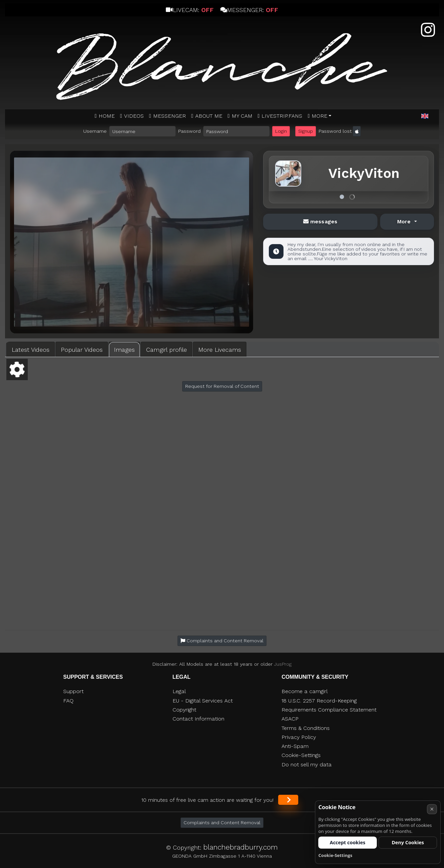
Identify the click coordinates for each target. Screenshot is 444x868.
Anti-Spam (295, 746)
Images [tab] (124, 350)
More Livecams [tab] (220, 350)
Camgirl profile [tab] (166, 350)
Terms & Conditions (306, 728)
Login (281, 131)
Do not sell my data (307, 765)
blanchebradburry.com (241, 847)
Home (107, 116)
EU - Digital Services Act (203, 701)
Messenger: (249, 10)
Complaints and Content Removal (222, 823)
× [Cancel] (432, 809)
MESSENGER (170, 116)
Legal (179, 691)
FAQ (68, 701)
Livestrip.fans (282, 116)
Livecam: (190, 10)
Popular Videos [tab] (82, 350)
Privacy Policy (299, 737)
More (319, 116)
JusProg (283, 664)
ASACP (290, 719)
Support (73, 691)
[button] (425, 116)
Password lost (335, 131)
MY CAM (242, 116)
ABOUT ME (209, 116)
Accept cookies (348, 842)
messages (320, 222)
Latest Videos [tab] (31, 350)
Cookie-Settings (301, 755)
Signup (306, 131)
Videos (134, 116)
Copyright (184, 710)
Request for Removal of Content (222, 386)
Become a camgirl (305, 691)
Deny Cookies (408, 842)
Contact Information (198, 719)
